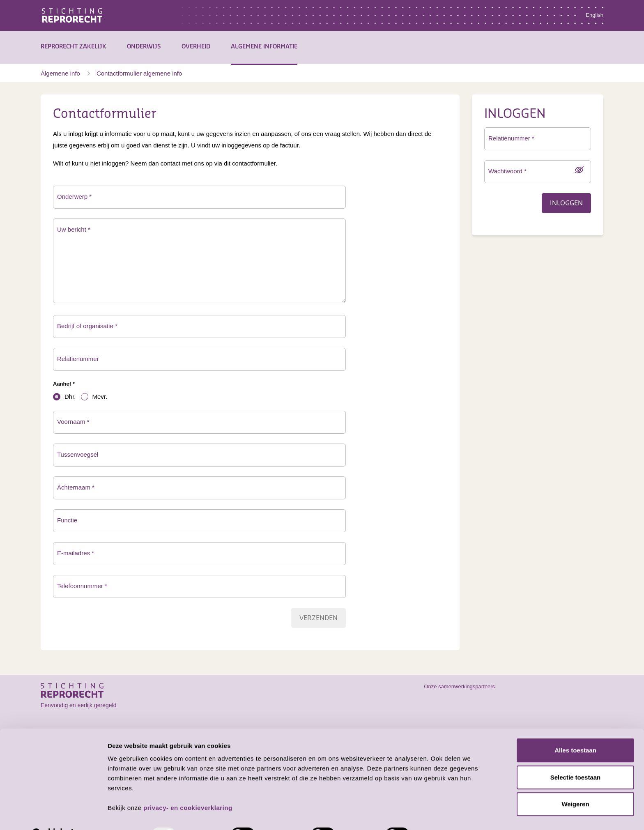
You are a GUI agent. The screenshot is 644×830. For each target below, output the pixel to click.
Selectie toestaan (576, 757)
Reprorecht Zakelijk (74, 47)
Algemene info (60, 73)
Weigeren (575, 783)
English (595, 15)
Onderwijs (144, 47)
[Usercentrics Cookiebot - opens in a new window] (53, 814)
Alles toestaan (575, 730)
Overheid (196, 47)
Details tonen (444, 814)
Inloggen (566, 203)
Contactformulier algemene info (139, 73)
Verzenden (319, 618)
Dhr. (70, 397)
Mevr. (100, 397)
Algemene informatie (264, 47)
